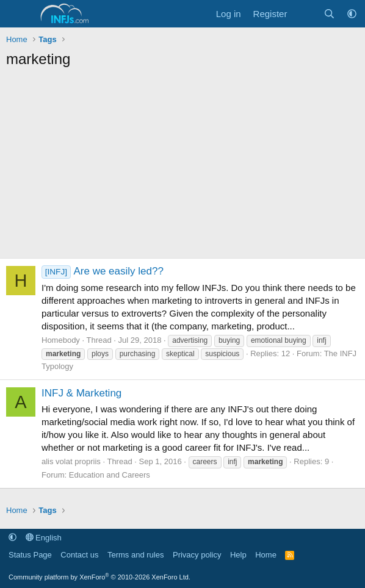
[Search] (329, 14)
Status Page (30, 555)
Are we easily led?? (103, 271)
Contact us (79, 555)
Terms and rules (136, 555)
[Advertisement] (182, 167)
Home (266, 555)
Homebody (61, 340)
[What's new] (305, 14)
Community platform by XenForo (99, 577)
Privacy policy (197, 555)
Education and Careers (110, 475)
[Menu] (17, 14)
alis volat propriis (71, 461)
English (44, 538)
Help (238, 555)
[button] (352, 14)
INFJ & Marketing (81, 393)
